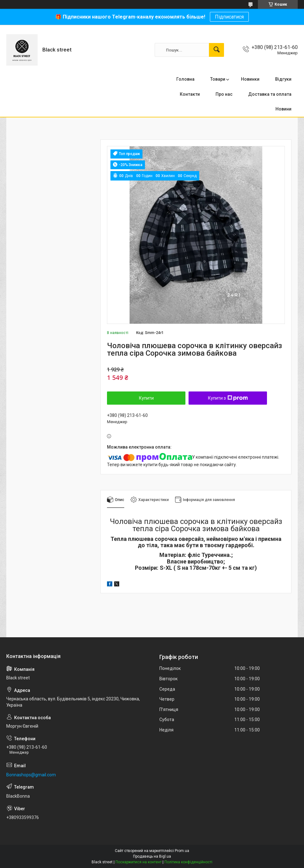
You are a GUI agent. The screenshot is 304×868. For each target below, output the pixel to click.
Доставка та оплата (270, 94)
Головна (185, 79)
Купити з (228, 398)
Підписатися (229, 17)
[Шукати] (216, 50)
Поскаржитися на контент (139, 862)
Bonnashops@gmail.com (31, 775)
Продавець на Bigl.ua (152, 856)
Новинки (250, 79)
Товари (218, 79)
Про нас (224, 94)
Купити (146, 398)
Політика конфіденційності (188, 862)
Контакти (190, 94)
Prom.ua (182, 851)
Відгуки (283, 79)
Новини (283, 109)
